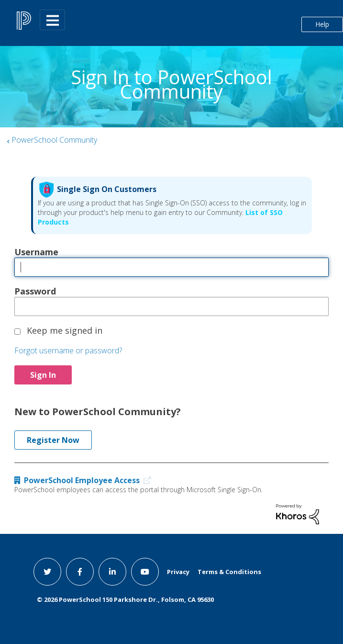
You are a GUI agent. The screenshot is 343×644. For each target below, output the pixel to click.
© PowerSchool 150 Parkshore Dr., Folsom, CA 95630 (125, 599)
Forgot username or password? (68, 350)
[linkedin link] (112, 572)
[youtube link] (145, 572)
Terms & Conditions (229, 572)
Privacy (178, 572)
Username (36, 252)
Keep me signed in (65, 330)
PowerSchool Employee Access (85, 480)
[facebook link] (80, 572)
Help (322, 24)
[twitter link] (47, 572)
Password (35, 291)
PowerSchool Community (54, 140)
